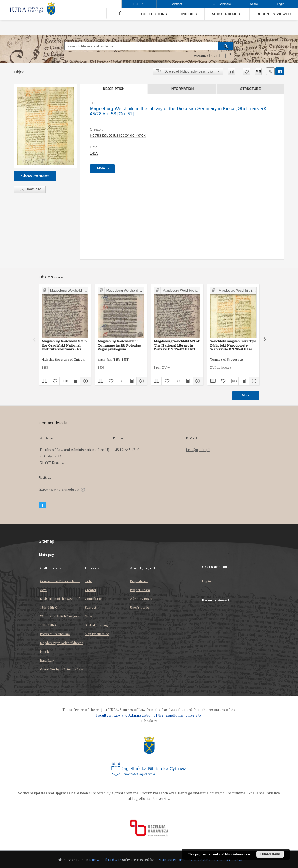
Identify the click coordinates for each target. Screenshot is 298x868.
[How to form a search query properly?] (230, 56)
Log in (206, 581)
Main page (48, 555)
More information (238, 854)
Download (30, 189)
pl (270, 71)
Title (88, 581)
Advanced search (208, 56)
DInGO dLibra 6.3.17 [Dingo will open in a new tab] (105, 860)
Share (254, 4)
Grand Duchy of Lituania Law (61, 669)
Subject (91, 607)
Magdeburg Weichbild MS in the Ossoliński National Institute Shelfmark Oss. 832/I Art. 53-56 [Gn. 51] (64, 345)
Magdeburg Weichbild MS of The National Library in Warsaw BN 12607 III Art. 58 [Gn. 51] (177, 345)
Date (88, 616)
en (280, 71)
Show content (35, 176)
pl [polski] (143, 4)
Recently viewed (274, 14)
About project (227, 14)
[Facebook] (42, 505)
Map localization (97, 634)
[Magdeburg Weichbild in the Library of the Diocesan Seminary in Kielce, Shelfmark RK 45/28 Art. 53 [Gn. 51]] (45, 126)
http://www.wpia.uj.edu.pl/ (62, 489)
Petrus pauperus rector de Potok (118, 135)
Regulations (139, 581)
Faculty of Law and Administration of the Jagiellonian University (149, 715)
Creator (91, 590)
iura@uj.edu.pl (198, 450)
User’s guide (140, 607)
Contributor (93, 599)
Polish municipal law (55, 634)
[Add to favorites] (247, 72)
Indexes (189, 14)
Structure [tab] (250, 89)
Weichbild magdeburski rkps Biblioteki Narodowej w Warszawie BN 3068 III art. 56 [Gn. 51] (233, 345)
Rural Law (47, 660)
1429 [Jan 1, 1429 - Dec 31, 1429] (94, 153)
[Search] (226, 46)
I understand (270, 854)
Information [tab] (182, 89)
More (245, 395)
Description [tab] (114, 89)
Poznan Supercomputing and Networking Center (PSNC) (198, 860)
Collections (154, 14)
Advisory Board (142, 599)
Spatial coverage (97, 625)
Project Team (140, 590)
